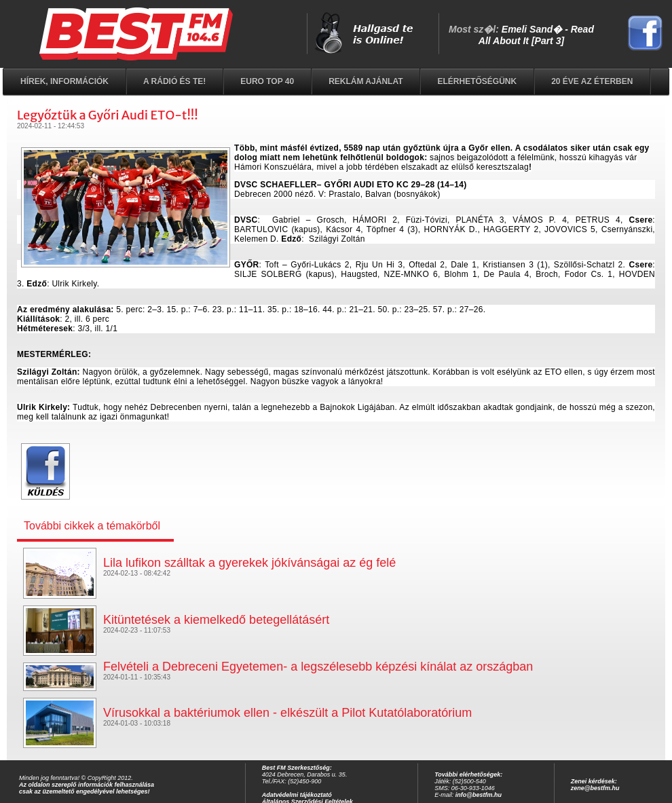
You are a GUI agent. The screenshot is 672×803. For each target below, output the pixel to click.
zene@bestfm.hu (595, 788)
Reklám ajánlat (366, 81)
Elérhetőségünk (477, 81)
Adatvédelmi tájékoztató (297, 795)
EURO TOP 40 (267, 81)
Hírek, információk (64, 81)
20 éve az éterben (592, 81)
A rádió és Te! (174, 81)
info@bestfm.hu (479, 795)
